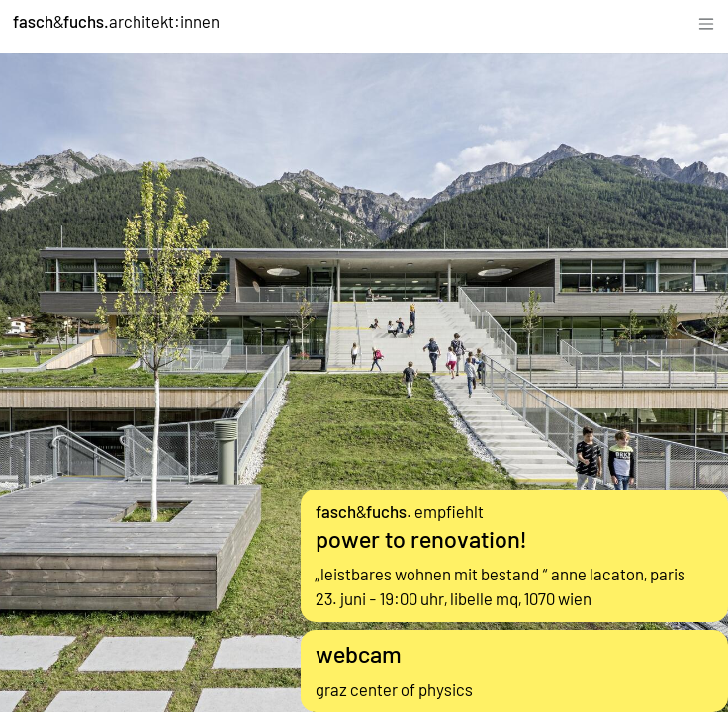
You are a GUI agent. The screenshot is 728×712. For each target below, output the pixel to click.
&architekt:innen (116, 21)
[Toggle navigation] (706, 21)
